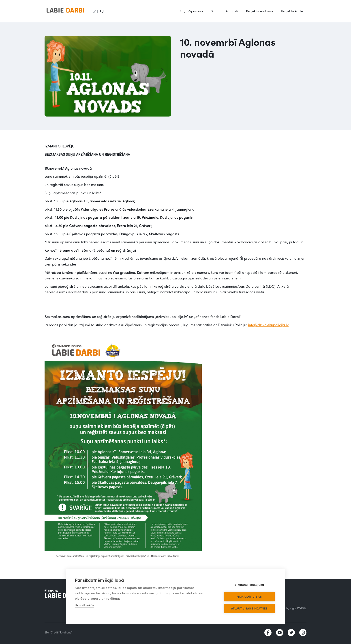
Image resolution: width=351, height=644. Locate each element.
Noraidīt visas (249, 597)
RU (102, 11)
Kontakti (232, 11)
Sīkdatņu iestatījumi (249, 585)
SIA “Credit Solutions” (58, 632)
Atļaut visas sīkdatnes (249, 609)
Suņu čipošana (191, 11)
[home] (65, 11)
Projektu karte (292, 11)
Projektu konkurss (260, 11)
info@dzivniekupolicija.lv (268, 325)
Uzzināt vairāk (84, 605)
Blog (214, 11)
